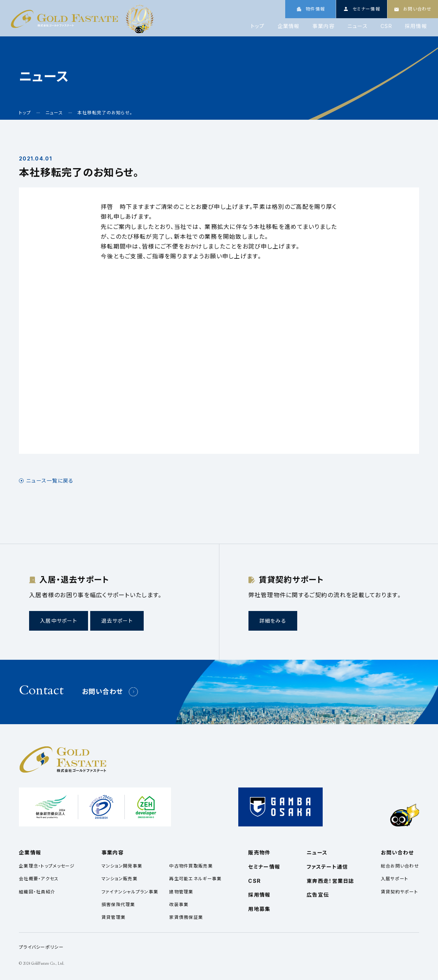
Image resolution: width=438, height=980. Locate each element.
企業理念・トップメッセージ (47, 866)
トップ (258, 26)
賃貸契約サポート (399, 892)
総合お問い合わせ (400, 866)
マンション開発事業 (122, 866)
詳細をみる (273, 621)
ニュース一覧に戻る (50, 481)
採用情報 (416, 26)
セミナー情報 (264, 867)
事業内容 (324, 26)
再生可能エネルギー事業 (195, 879)
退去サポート (117, 621)
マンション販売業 (120, 879)
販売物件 (259, 852)
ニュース (358, 26)
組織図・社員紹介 (37, 892)
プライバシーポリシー (41, 947)
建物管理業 (181, 892)
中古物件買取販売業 (191, 866)
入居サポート (395, 879)
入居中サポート (59, 621)
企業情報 (289, 26)
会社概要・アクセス (39, 879)
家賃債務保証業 (186, 917)
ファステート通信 (327, 867)
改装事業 (179, 904)
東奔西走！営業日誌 (331, 881)
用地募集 (259, 909)
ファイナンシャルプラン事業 (130, 892)
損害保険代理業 (118, 904)
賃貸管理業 (114, 917)
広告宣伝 (318, 895)
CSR (386, 26)
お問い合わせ (103, 692)
